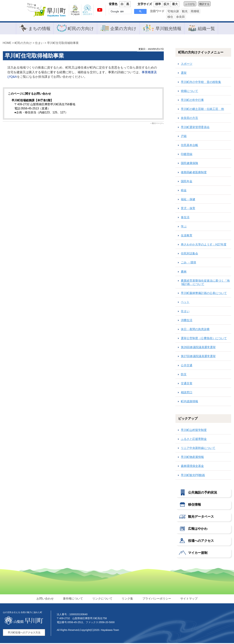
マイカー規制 (198, 553)
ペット (185, 303)
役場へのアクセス (201, 541)
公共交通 (187, 366)
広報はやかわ (198, 529)
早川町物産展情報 (192, 458)
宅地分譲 (173, 11)
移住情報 (194, 505)
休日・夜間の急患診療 (195, 330)
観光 (185, 11)
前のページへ (158, 124)
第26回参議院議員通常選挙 (198, 348)
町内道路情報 (189, 402)
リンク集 (127, 599)
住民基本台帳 (189, 146)
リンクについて (103, 599)
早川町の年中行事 (192, 101)
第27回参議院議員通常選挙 (198, 357)
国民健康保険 (189, 164)
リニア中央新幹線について (198, 449)
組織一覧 (206, 29)
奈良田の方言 (189, 119)
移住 (170, 17)
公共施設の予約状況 (203, 493)
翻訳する (204, 4)
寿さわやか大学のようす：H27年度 (204, 245)
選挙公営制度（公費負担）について (204, 339)
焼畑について (189, 92)
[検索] (120, 12)
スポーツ (187, 65)
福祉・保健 (188, 200)
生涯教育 (187, 236)
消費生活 (187, 321)
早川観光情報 (168, 29)
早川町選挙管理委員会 (195, 128)
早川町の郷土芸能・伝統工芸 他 (202, 110)
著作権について (73, 599)
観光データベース (201, 517)
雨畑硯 (195, 11)
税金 (184, 191)
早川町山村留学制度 (194, 431)
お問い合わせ (46, 599)
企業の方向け (123, 29)
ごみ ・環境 (188, 263)
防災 (184, 375)
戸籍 (184, 137)
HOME (7, 44)
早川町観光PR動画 (193, 476)
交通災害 (187, 384)
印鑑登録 (187, 155)
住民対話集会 (189, 254)
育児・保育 (188, 209)
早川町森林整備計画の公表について (204, 294)
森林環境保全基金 (192, 467)
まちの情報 (40, 29)
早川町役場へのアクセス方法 (24, 633)
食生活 (185, 218)
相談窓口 (187, 393)
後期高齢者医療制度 (194, 173)
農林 (184, 272)
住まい (39, 44)
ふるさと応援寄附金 (194, 440)
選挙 (184, 74)
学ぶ (184, 227)
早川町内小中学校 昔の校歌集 (201, 83)
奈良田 (180, 17)
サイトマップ (188, 599)
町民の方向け (81, 29)
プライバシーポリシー (156, 599)
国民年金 (187, 182)
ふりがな (190, 4)
